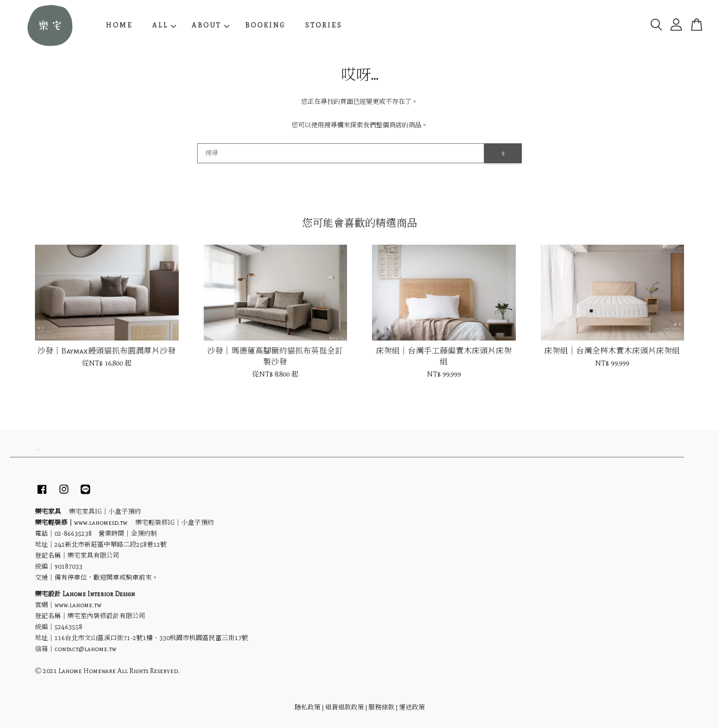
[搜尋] (341, 153)
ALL (164, 25)
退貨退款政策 (345, 707)
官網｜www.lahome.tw (68, 605)
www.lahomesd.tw (101, 523)
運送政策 (412, 707)
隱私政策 (308, 707)
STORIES (324, 25)
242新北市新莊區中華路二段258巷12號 (111, 545)
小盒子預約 (125, 512)
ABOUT (210, 25)
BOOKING (265, 25)
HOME (119, 25)
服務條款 (381, 707)
